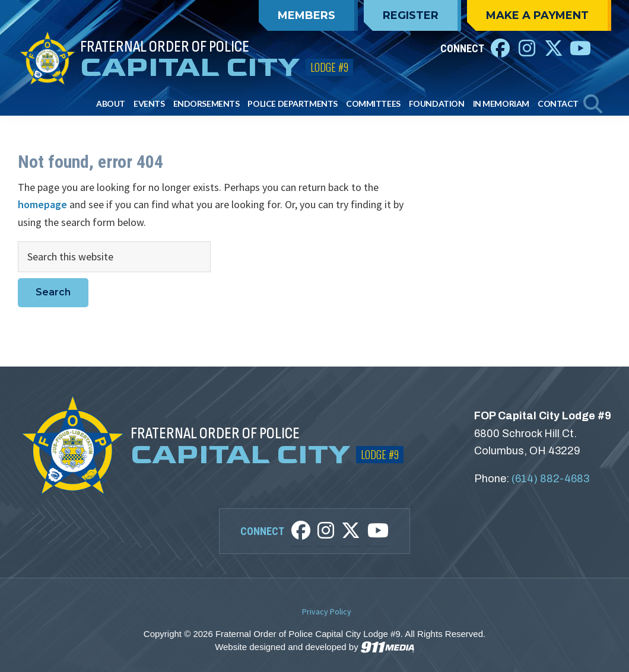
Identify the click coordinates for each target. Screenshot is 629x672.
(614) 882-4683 (550, 479)
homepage (42, 204)
